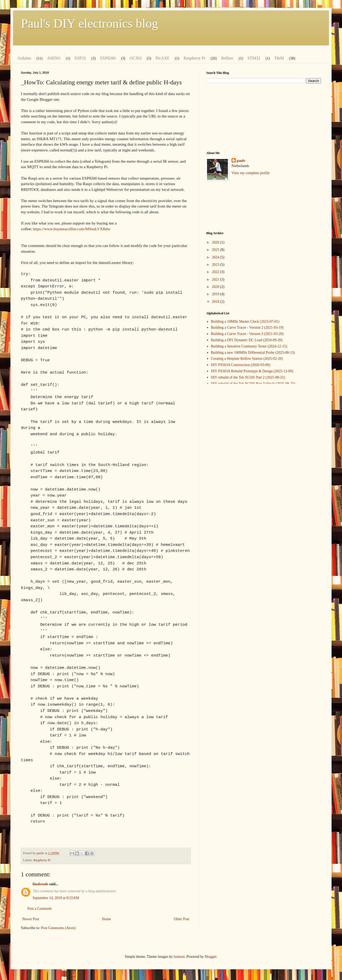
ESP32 (80, 58)
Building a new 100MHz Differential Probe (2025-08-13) (253, 353)
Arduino (24, 58)
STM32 (254, 58)
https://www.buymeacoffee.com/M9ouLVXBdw (72, 229)
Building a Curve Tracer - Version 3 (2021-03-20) (247, 334)
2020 (216, 287)
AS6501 (54, 58)
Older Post (182, 919)
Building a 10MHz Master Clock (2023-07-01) (245, 321)
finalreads (40, 884)
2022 (216, 272)
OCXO (136, 58)
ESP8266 (108, 58)
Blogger (210, 957)
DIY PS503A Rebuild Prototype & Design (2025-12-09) (252, 371)
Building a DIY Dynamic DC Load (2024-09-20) (247, 340)
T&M (279, 58)
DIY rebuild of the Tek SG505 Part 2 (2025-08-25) (248, 377)
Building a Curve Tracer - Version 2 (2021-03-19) (247, 327)
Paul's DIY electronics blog (89, 23)
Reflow (227, 58)
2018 (216, 302)
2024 (216, 257)
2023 (216, 265)
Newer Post (31, 919)
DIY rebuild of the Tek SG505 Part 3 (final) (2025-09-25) (253, 384)
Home (107, 919)
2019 (216, 294)
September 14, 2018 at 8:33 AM (56, 898)
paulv (241, 161)
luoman (179, 957)
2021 (216, 279)
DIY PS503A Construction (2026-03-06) (241, 365)
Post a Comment (40, 909)
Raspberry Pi (194, 58)
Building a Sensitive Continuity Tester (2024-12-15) (249, 346)
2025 (216, 250)
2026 (216, 242)
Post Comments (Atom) (58, 928)
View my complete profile (251, 173)
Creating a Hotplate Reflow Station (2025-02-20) (247, 359)
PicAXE (163, 58)
